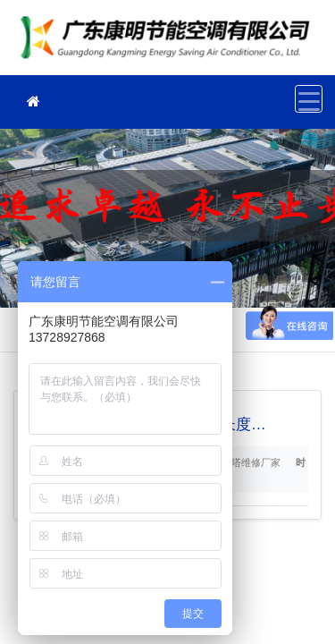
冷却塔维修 (170, 43)
